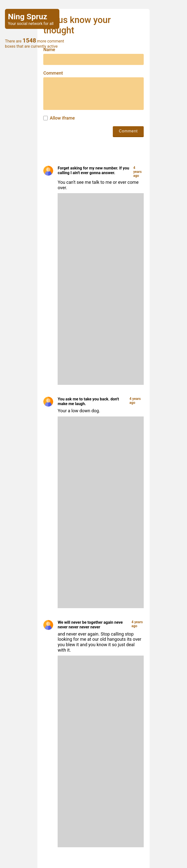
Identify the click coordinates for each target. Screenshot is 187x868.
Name (49, 50)
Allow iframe (62, 118)
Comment (53, 73)
